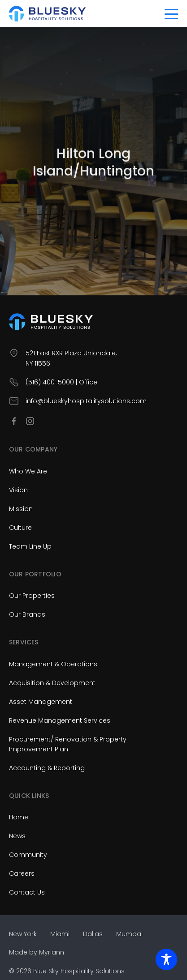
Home (19, 817)
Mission (21, 509)
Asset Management (41, 702)
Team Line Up (30, 546)
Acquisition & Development (52, 683)
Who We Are (28, 471)
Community (28, 855)
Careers (22, 873)
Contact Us (27, 892)
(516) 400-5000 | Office (61, 382)
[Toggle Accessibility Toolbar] (166, 959)
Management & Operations (53, 664)
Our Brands (27, 614)
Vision (18, 490)
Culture (20, 528)
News (17, 836)
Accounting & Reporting (47, 768)
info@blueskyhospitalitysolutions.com (86, 401)
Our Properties (32, 596)
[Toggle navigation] (171, 13)
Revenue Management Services (60, 720)
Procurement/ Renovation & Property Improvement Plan (68, 744)
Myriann (52, 952)
